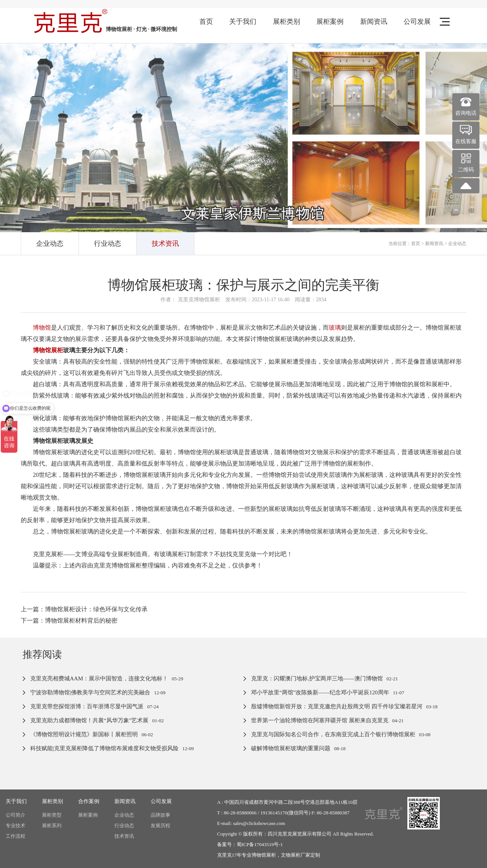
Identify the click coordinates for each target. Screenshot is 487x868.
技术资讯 (165, 244)
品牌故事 (160, 815)
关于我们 (243, 22)
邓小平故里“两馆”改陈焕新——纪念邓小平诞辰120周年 (320, 692)
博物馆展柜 (264, 855)
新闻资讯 (374, 22)
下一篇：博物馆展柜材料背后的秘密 (69, 621)
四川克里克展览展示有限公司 (300, 834)
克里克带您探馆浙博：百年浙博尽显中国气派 (87, 706)
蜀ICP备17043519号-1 (260, 844)
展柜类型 (52, 815)
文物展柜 (291, 855)
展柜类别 (287, 22)
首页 (206, 22)
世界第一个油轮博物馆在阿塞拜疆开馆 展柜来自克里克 (320, 720)
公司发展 (417, 22)
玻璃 (335, 328)
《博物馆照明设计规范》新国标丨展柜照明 (84, 734)
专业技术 (15, 826)
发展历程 (160, 826)
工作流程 (15, 836)
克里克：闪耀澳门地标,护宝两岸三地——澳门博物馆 (317, 678)
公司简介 (15, 815)
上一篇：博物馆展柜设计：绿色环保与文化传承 (84, 609)
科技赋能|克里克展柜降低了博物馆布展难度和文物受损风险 (104, 748)
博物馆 (42, 328)
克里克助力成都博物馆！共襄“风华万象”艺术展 (89, 720)
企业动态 (50, 244)
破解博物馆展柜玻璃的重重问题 (291, 748)
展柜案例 (330, 22)
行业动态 (108, 244)
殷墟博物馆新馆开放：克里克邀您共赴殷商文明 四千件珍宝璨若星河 (337, 706)
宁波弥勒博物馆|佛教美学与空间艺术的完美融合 (90, 692)
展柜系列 (52, 826)
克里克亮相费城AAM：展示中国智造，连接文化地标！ (99, 678)
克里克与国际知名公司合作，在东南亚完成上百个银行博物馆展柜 (333, 734)
